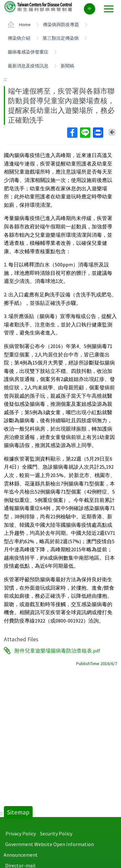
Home (25, 25)
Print (98, 133)
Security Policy (56, 833)
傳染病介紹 (19, 38)
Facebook (72, 133)
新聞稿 (67, 66)
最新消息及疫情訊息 (28, 66)
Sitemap (18, 812)
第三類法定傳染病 (61, 38)
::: (5, 79)
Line (85, 133)
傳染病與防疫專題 (61, 25)
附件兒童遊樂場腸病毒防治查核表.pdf (57, 651)
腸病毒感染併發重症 (28, 52)
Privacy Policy (21, 833)
